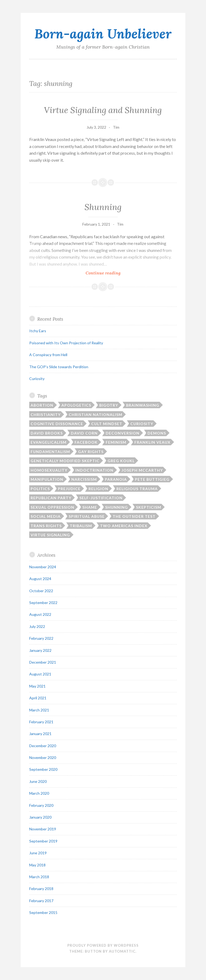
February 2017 (41, 901)
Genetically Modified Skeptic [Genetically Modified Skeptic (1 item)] (65, 461)
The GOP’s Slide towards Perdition (59, 367)
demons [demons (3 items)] (157, 433)
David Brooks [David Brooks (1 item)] (47, 433)
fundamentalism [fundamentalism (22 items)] (50, 452)
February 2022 (41, 638)
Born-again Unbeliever (103, 34)
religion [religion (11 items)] (98, 489)
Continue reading (113, 272)
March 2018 (39, 877)
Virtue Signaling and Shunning (103, 110)
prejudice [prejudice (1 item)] (69, 489)
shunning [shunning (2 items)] (117, 507)
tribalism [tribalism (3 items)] (81, 526)
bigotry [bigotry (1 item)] (109, 405)
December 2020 (43, 746)
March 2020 (39, 793)
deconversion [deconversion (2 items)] (123, 433)
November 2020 (43, 757)
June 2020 (38, 781)
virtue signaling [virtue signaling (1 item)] (50, 535)
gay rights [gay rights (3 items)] (91, 452)
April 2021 (38, 698)
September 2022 (43, 603)
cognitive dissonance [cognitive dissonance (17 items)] (57, 424)
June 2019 (38, 853)
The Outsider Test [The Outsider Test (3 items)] (134, 516)
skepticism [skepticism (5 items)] (149, 507)
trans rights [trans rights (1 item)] (46, 526)
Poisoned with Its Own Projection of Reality (66, 343)
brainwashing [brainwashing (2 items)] (143, 405)
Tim (116, 127)
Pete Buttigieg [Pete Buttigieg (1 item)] (152, 479)
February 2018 (41, 889)
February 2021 (41, 722)
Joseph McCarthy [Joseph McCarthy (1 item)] (142, 470)
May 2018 (37, 865)
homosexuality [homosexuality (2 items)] (49, 470)
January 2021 (40, 734)
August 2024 (40, 579)
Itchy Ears (38, 331)
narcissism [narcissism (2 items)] (84, 479)
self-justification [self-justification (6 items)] (101, 498)
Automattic (122, 951)
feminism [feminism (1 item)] (116, 442)
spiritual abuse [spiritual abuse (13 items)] (87, 516)
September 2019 (43, 841)
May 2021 (37, 686)
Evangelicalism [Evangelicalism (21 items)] (49, 442)
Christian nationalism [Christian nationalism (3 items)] (95, 415)
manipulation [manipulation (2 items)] (47, 479)
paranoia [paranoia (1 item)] (116, 479)
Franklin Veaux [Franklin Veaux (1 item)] (152, 442)
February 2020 (41, 805)
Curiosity (37, 379)
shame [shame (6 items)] (90, 507)
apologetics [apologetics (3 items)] (76, 405)
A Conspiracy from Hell (48, 355)
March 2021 (39, 710)
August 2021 (40, 674)
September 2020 (43, 769)
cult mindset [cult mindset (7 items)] (107, 424)
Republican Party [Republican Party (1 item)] (51, 498)
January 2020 (40, 817)
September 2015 (43, 912)
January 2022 (40, 650)
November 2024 (43, 567)
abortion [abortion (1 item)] (42, 405)
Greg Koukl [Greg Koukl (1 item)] (121, 461)
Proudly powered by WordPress (103, 945)
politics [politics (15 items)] (40, 489)
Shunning (103, 207)
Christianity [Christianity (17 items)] (46, 415)
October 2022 (41, 591)
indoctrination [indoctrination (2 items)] (94, 470)
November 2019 (43, 829)
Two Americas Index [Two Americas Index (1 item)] (124, 526)
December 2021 (43, 662)
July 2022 (37, 626)
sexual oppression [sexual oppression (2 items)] (52, 507)
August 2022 (40, 614)
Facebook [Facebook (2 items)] (86, 442)
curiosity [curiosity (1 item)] (142, 424)
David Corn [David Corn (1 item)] (84, 433)
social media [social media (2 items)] (46, 516)
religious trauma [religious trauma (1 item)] (137, 489)
